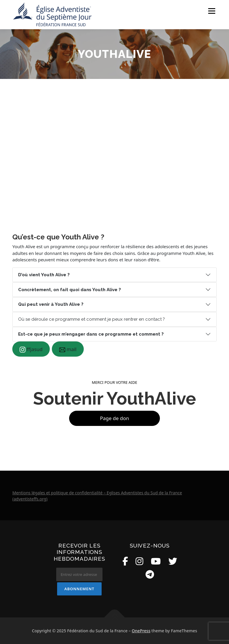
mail (68, 349)
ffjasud (31, 349)
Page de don (114, 418)
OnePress (141, 631)
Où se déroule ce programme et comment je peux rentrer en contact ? (92, 319)
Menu (212, 11)
